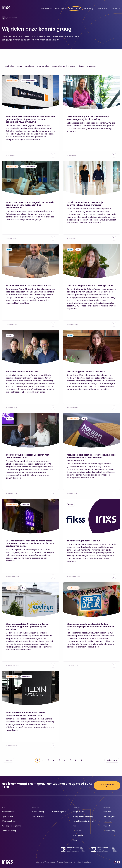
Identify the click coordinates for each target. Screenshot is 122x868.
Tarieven (107, 821)
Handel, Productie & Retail (83, 821)
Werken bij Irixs (109, 816)
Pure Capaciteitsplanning (12, 826)
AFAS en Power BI (39, 816)
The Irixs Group (109, 831)
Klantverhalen (43, 66)
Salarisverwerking (9, 831)
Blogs (19, 66)
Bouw (75, 840)
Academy (89, 8)
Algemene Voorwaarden (46, 862)
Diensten (45, 8)
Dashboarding (38, 812)
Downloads (29, 66)
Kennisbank (75, 8)
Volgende (112, 760)
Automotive (26, 676)
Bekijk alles (9, 66)
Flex (78, 249)
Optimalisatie (7, 816)
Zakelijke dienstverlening (83, 816)
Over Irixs (101, 8)
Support (107, 826)
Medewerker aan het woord (63, 66)
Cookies (77, 862)
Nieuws (81, 66)
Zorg (84, 419)
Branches (60, 8)
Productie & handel (29, 81)
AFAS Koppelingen (9, 821)
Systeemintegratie (58, 812)
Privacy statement (65, 862)
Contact (115, 8)
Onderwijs (25, 505)
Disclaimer (87, 862)
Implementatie (8, 812)
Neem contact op (107, 785)
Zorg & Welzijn (79, 812)
